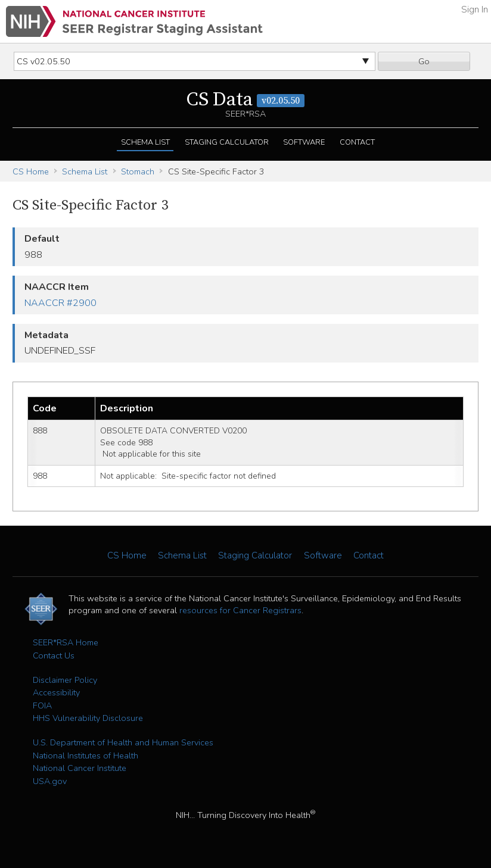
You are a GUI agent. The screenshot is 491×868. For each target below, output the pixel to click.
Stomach (138, 171)
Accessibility (56, 692)
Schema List (145, 142)
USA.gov (50, 781)
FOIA (42, 705)
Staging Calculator (227, 142)
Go (424, 61)
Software (304, 142)
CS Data (245, 100)
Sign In (475, 10)
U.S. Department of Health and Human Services (123, 742)
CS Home (31, 171)
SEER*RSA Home (66, 642)
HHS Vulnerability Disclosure (88, 718)
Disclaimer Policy (65, 680)
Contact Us (54, 655)
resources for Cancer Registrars (240, 610)
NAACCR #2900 (60, 303)
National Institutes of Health (86, 755)
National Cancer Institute (80, 768)
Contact (357, 142)
